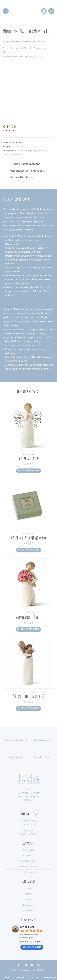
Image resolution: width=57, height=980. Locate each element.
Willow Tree (18, 147)
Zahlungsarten (29, 872)
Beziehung (41, 151)
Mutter (14, 155)
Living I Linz (27, 927)
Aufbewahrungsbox (26, 151)
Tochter (22, 155)
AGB (29, 900)
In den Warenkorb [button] (29, 471)
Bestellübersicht (28, 861)
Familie (6, 155)
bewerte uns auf (32, 947)
